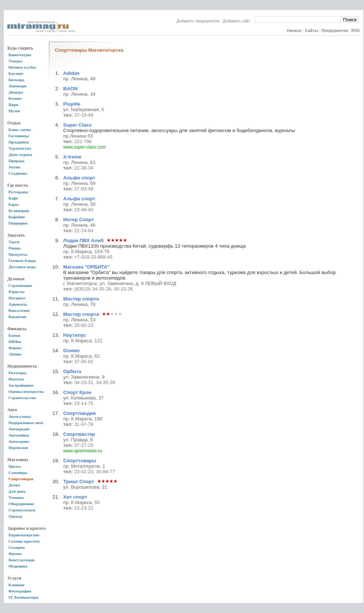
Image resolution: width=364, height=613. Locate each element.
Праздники (19, 142)
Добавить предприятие (198, 21)
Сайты (312, 30)
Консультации (21, 560)
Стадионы (18, 173)
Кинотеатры (20, 55)
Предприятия (335, 30)
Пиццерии (18, 223)
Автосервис (19, 441)
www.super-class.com (84, 147)
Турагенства (20, 148)
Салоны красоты (24, 541)
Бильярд (16, 80)
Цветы (14, 466)
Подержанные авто (26, 423)
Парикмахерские (24, 535)
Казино (15, 98)
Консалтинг (19, 310)
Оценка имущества (26, 391)
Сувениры (18, 472)
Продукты (18, 254)
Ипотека (16, 379)
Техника (16, 497)
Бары (13, 204)
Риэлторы (17, 373)
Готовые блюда (22, 260)
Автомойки (19, 435)
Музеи (14, 111)
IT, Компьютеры (23, 597)
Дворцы (16, 92)
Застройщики (21, 385)
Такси (14, 242)
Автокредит (19, 429)
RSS (355, 30)
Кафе (13, 198)
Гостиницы (19, 136)
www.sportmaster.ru (82, 451)
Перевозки (18, 448)
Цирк (13, 105)
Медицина (18, 566)
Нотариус (17, 298)
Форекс (15, 348)
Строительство (22, 398)
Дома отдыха (20, 154)
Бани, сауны (20, 129)
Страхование (20, 285)
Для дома (17, 491)
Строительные (22, 510)
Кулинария (19, 211)
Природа (16, 161)
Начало (294, 30)
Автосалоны (20, 416)
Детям (14, 485)
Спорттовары (21, 479)
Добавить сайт (239, 21)
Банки (14, 335)
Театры (15, 61)
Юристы (17, 292)
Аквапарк (18, 86)
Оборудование (21, 504)
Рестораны (18, 192)
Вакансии (17, 317)
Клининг (17, 585)
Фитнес (15, 554)
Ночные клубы (22, 67)
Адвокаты (18, 304)
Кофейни (17, 217)
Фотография (20, 591)
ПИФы (15, 342)
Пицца (14, 248)
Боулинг (16, 73)
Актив (14, 167)
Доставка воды (22, 267)
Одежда (15, 516)
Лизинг (15, 354)
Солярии (17, 547)
